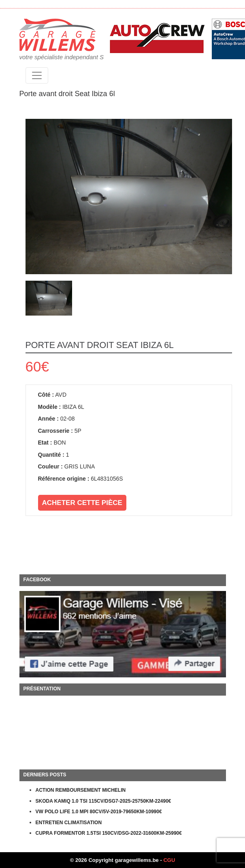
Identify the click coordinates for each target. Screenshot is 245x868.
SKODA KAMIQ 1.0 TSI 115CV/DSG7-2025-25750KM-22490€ (103, 801)
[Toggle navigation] (37, 75)
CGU (169, 860)
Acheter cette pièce (82, 503)
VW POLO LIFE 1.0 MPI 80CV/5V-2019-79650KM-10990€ (99, 812)
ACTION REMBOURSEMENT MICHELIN (81, 790)
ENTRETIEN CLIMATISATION (69, 823)
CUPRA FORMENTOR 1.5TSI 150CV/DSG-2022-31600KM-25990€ (109, 833)
